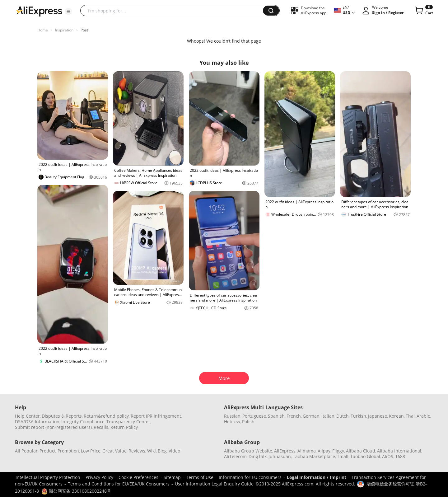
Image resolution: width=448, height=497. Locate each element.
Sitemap (172, 477)
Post (84, 30)
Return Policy (124, 427)
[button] (68, 12)
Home (43, 30)
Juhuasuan (280, 456)
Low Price (91, 451)
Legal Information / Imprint (317, 477)
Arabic (423, 416)
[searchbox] (174, 11)
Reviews (137, 451)
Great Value (114, 451)
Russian (232, 416)
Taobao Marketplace (314, 456)
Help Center (27, 416)
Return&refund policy (106, 416)
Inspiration (64, 30)
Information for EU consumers (250, 477)
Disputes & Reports (62, 416)
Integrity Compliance (83, 422)
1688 (400, 456)
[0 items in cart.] (424, 11)
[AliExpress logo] (39, 11)
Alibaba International (399, 451)
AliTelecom (235, 456)
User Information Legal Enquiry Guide (214, 484)
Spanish (276, 416)
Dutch (343, 416)
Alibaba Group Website (248, 451)
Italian (328, 416)
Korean (396, 416)
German (311, 416)
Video (174, 451)
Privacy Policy (99, 477)
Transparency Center (128, 422)
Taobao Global (365, 456)
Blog (162, 451)
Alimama (307, 451)
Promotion (68, 451)
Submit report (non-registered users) (53, 427)
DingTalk (258, 456)
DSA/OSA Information (37, 422)
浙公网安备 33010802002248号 (76, 491)
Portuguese (254, 416)
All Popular (26, 451)
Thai (410, 416)
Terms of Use (200, 477)
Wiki (152, 451)
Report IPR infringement (156, 416)
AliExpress (285, 451)
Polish (248, 422)
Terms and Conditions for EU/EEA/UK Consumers (119, 484)
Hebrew (232, 422)
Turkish (358, 416)
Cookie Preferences (138, 477)
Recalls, (102, 427)
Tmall (343, 456)
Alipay (324, 451)
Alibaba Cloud (361, 451)
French (294, 416)
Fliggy (338, 451)
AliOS (388, 456)
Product (48, 451)
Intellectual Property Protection (48, 477)
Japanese (378, 416)
